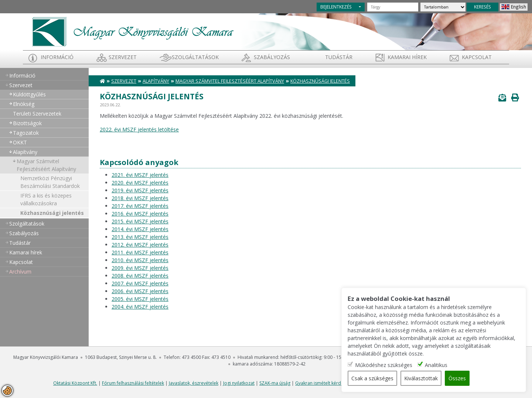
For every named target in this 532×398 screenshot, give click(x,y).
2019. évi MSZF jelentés (140, 190)
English (519, 7)
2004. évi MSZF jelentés (140, 307)
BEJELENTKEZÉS (336, 7)
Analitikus (436, 365)
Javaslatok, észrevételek (194, 383)
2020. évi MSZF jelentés (140, 183)
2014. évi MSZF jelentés (140, 229)
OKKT (20, 142)
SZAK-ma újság (275, 383)
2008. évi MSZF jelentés (140, 276)
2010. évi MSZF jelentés (140, 260)
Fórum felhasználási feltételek (133, 383)
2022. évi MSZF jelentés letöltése (139, 129)
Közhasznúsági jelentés (52, 213)
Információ (57, 57)
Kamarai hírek (407, 57)
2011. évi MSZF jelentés (140, 252)
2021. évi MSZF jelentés (140, 175)
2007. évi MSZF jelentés (140, 283)
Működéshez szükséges (384, 365)
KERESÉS (482, 7)
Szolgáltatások (195, 57)
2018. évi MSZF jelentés (140, 198)
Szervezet (123, 57)
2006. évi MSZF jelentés (140, 291)
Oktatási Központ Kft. (75, 383)
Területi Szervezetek (37, 114)
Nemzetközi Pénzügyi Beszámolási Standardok (50, 182)
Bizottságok (27, 123)
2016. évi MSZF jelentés (140, 214)
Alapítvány (25, 152)
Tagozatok (26, 133)
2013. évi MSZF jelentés (140, 237)
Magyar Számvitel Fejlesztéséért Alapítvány (46, 165)
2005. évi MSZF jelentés (140, 299)
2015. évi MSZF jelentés (140, 221)
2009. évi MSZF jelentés (140, 268)
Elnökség (24, 104)
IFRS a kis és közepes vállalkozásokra (46, 199)
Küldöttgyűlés (29, 94)
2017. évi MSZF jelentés (140, 206)
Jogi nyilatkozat (239, 383)
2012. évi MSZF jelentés (140, 245)
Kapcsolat (477, 57)
